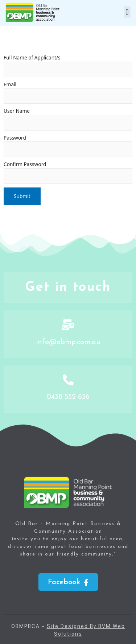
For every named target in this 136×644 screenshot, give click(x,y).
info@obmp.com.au (68, 342)
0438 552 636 (68, 397)
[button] (127, 12)
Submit (22, 196)
